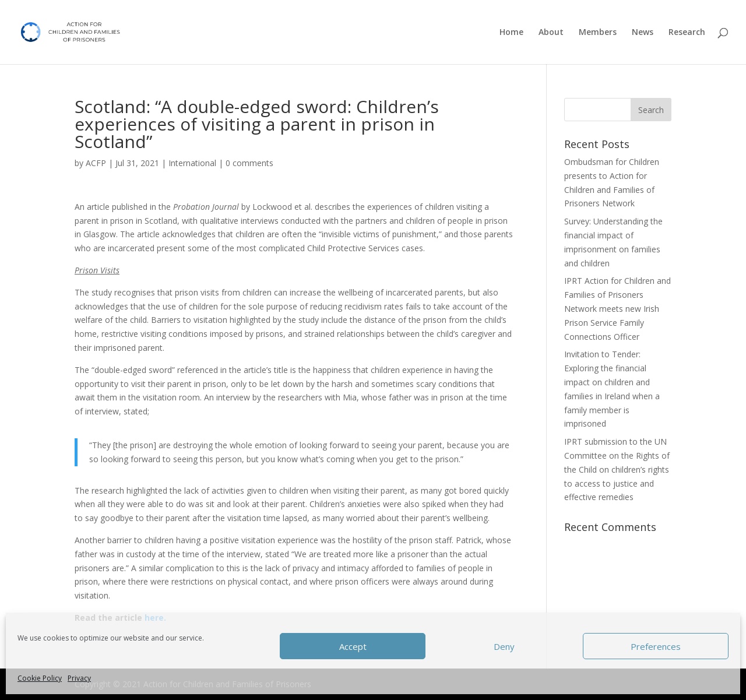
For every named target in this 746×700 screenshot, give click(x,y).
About (551, 33)
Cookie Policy (40, 678)
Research (687, 33)
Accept (353, 646)
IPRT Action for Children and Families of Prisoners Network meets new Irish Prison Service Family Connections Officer (617, 308)
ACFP (96, 163)
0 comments (249, 163)
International (192, 163)
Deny (504, 646)
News (643, 33)
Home (511, 33)
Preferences (656, 646)
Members (598, 33)
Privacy (79, 678)
